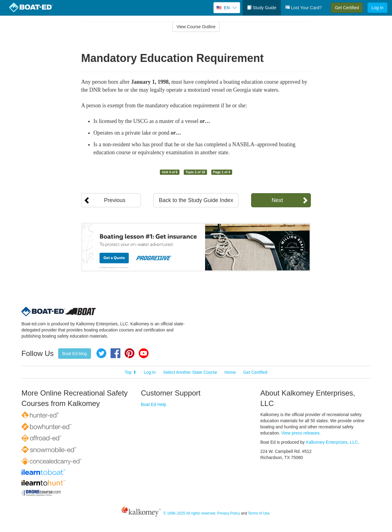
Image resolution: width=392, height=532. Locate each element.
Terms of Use (259, 513)
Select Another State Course (190, 372)
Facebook (115, 353)
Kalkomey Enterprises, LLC (332, 442)
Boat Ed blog (74, 354)
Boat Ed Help (154, 404)
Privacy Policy (228, 513)
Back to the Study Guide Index (196, 200)
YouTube (144, 353)
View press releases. (301, 433)
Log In (377, 8)
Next (277, 200)
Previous (115, 200)
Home (230, 372)
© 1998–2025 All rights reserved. (190, 513)
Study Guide (262, 8)
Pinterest (130, 353)
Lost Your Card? (303, 8)
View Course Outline (196, 27)
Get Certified (347, 8)
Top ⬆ (130, 372)
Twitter (101, 353)
